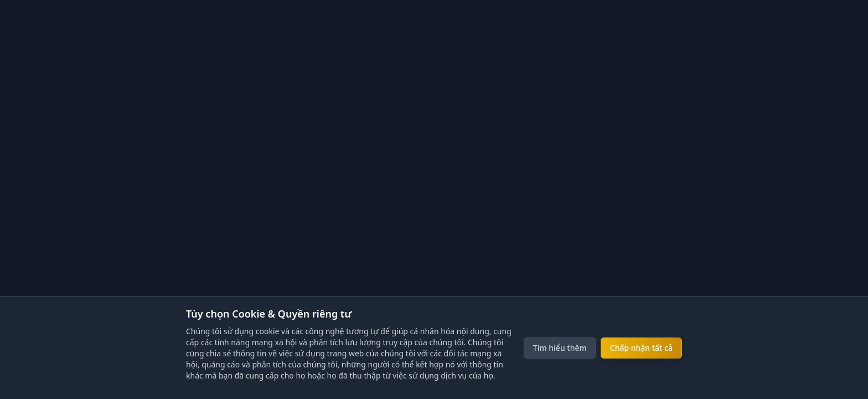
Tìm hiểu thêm (560, 348)
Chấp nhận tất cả (641, 348)
